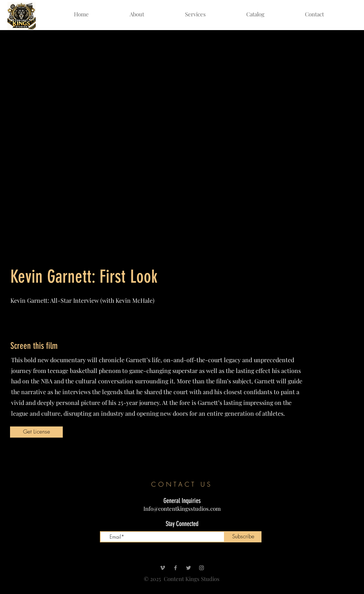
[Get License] (36, 432)
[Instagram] (201, 568)
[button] (255, 14)
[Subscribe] (243, 537)
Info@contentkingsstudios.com (182, 509)
